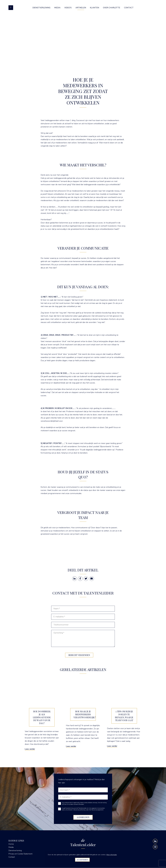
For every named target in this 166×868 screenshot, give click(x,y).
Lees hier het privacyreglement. (95, 810)
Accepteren (82, 860)
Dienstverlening (15, 851)
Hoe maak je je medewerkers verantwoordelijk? (85, 714)
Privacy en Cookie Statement (21, 854)
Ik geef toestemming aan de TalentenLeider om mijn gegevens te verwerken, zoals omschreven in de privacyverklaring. (84, 809)
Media (11, 847)
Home (11, 844)
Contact (12, 857)
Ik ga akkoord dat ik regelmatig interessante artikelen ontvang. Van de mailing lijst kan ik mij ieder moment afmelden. (84, 804)
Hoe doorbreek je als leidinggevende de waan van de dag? (42, 717)
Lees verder (30, 749)
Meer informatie (112, 855)
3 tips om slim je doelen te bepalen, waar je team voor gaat (124, 716)
